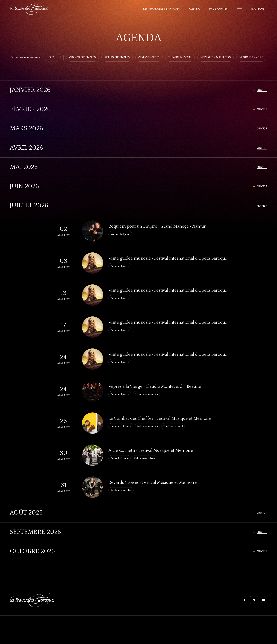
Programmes (217, 11)
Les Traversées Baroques (159, 11)
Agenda (193, 11)
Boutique (257, 11)
